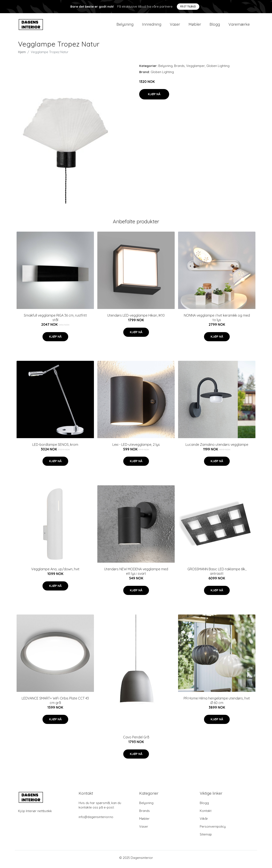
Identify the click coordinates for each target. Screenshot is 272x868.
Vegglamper (195, 69)
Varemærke (239, 26)
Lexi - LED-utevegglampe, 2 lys (136, 447)
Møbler (195, 26)
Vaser (175, 26)
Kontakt (206, 814)
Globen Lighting (218, 69)
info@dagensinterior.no (96, 820)
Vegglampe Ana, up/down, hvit (55, 572)
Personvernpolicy (213, 829)
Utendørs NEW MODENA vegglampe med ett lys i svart (136, 574)
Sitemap (206, 837)
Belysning (125, 26)
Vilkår (204, 822)
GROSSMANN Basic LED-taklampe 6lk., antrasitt (217, 574)
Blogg (215, 26)
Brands (179, 69)
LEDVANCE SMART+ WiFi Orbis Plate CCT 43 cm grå (55, 703)
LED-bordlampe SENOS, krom (55, 447)
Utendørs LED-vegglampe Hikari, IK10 (136, 319)
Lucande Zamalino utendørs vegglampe (217, 447)
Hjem (22, 55)
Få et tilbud (188, 6)
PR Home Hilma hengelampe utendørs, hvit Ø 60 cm (217, 703)
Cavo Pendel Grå (136, 740)
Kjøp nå (154, 97)
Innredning (152, 26)
